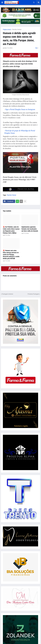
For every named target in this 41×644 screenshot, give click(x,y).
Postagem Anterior (8, 294)
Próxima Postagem (33, 294)
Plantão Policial (17, 29)
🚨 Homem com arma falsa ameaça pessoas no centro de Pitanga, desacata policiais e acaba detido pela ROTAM (11, 255)
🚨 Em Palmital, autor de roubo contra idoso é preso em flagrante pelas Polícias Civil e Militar (11, 230)
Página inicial (7, 29)
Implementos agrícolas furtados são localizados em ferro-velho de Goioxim (30, 229)
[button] (2, 3)
